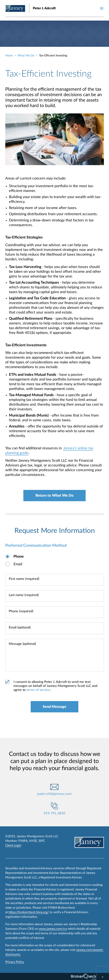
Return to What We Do (54, 496)
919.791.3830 (54, 813)
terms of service (38, 690)
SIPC (42, 841)
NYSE (33, 841)
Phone (19, 557)
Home (9, 56)
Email (18, 564)
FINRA (23, 841)
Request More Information (55, 531)
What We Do (26, 56)
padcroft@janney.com (54, 794)
